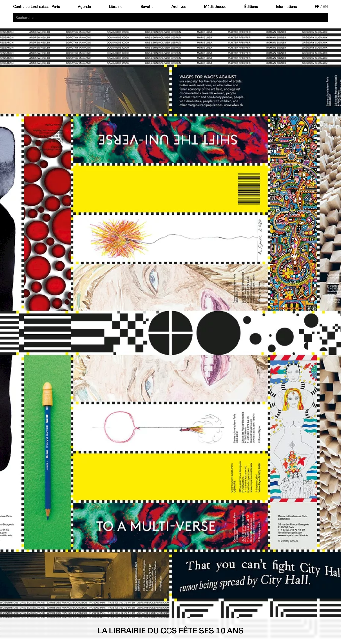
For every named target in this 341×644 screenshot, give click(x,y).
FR (317, 7)
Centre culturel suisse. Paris (36, 7)
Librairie (116, 7)
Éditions (251, 7)
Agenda (84, 7)
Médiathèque (215, 7)
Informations (286, 7)
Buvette (147, 7)
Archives (179, 7)
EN (325, 7)
